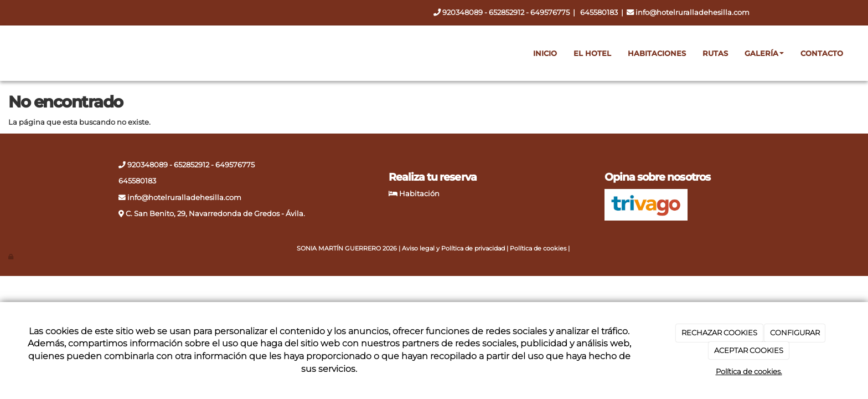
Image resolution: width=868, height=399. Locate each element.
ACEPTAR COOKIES (749, 350)
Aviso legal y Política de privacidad (453, 249)
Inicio (545, 53)
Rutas (715, 53)
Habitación (419, 194)
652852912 (507, 12)
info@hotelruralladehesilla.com (693, 12)
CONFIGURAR (795, 332)
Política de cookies (538, 249)
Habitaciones (657, 53)
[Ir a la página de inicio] (14, 53)
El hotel (592, 53)
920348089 (463, 12)
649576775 (550, 12)
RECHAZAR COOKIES (719, 332)
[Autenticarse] (11, 257)
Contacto (822, 53)
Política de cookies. (749, 371)
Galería (764, 53)
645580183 (599, 12)
